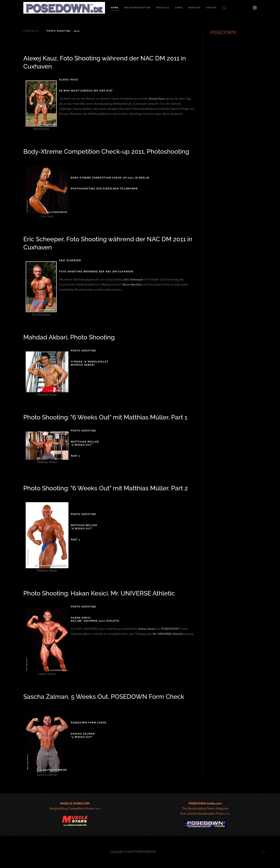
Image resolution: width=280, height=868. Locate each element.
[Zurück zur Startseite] (64, 8)
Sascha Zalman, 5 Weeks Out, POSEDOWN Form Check (104, 697)
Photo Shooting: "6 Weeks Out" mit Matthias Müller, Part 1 (105, 417)
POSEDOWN (223, 32)
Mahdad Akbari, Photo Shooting (69, 337)
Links (179, 8)
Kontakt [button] (195, 8)
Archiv (211, 8)
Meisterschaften (137, 8)
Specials (163, 8)
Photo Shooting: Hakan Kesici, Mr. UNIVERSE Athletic (99, 593)
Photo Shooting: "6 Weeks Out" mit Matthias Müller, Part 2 (106, 488)
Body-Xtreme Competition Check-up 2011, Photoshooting (106, 151)
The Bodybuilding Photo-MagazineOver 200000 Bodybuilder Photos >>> (205, 809)
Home (115, 8)
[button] (224, 8)
